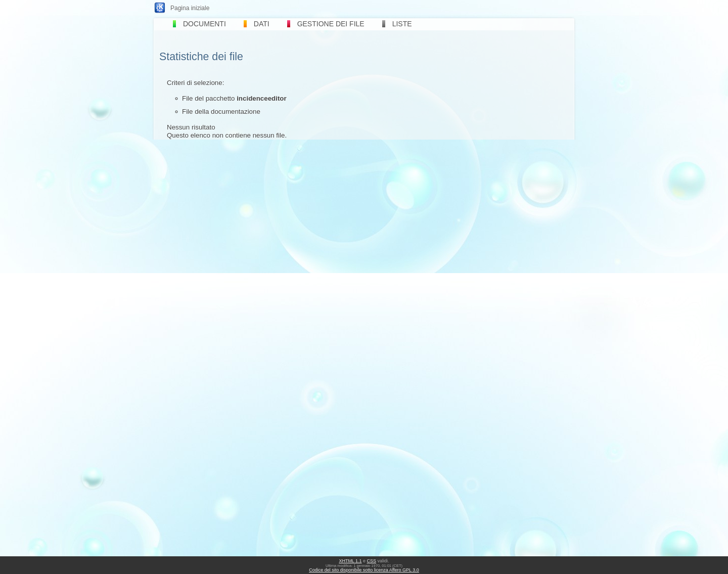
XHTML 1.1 (350, 561)
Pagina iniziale (190, 8)
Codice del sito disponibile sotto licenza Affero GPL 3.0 (364, 570)
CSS (372, 561)
